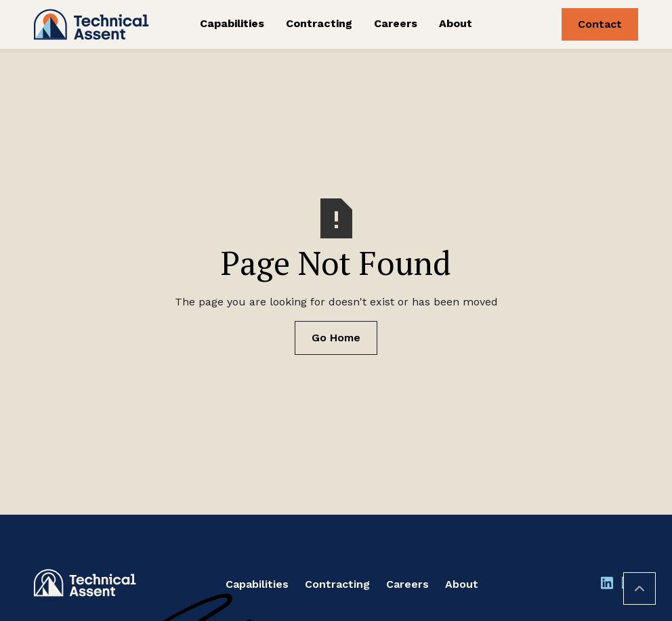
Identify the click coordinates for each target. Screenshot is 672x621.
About (456, 23)
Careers (396, 23)
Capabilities (232, 23)
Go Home (336, 338)
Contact (600, 24)
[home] (96, 24)
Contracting (319, 23)
